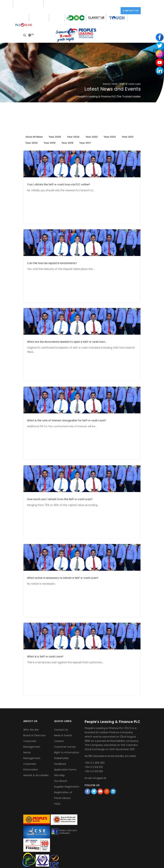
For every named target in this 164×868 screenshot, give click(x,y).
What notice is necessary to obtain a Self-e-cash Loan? (63, 578)
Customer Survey (65, 747)
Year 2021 (128, 137)
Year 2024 (73, 137)
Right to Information (67, 752)
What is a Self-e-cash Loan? (45, 657)
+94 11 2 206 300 (95, 763)
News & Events (63, 735)
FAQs (57, 804)
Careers (59, 741)
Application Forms (65, 770)
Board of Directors (35, 735)
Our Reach (61, 781)
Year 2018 (67, 143)
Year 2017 (85, 143)
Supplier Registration (67, 787)
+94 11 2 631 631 (94, 767)
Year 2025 (55, 137)
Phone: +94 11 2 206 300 (28, 4)
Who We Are (31, 730)
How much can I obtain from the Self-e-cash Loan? (60, 499)
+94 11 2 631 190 (94, 771)
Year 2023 (92, 137)
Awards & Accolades (36, 775)
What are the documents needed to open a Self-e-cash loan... (67, 342)
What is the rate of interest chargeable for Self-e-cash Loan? (67, 421)
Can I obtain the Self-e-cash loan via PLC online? (59, 185)
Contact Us (131, 11)
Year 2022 (110, 137)
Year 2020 (32, 143)
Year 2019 (50, 143)
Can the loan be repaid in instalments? (52, 263)
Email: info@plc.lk (55, 4)
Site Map (59, 775)
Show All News (34, 137)
